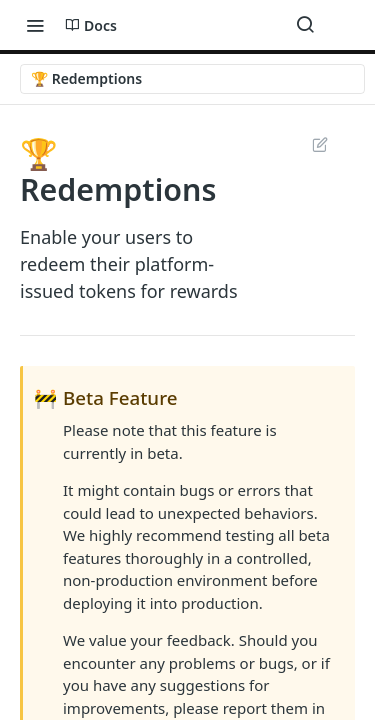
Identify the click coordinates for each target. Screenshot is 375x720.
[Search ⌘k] (305, 25)
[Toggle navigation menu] (35, 25)
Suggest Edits (319, 144)
